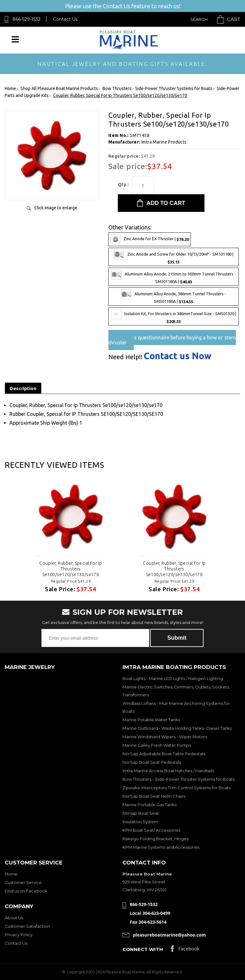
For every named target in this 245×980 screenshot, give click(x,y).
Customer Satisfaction (27, 926)
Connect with (143, 949)
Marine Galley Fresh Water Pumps (157, 745)
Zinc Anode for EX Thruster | (150, 239)
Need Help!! (125, 357)
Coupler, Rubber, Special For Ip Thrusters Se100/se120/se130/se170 (71, 569)
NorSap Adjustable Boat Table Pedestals (164, 754)
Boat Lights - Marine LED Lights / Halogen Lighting (173, 678)
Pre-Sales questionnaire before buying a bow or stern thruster (172, 340)
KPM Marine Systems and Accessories (161, 847)
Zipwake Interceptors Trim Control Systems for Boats (177, 788)
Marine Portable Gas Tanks (150, 805)
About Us (14, 918)
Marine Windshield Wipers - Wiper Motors (165, 737)
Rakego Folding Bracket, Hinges (155, 839)
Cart (234, 19)
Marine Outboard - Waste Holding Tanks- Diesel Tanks (177, 728)
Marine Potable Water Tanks (151, 720)
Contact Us (65, 19)
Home (11, 874)
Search (199, 19)
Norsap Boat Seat (141, 813)
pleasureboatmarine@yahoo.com (169, 935)
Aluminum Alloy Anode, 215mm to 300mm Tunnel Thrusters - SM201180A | (174, 277)
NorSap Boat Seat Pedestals (152, 762)
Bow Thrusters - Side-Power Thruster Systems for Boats (179, 779)
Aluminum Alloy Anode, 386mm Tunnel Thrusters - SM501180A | (174, 297)
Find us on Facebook (26, 891)
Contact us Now (178, 356)
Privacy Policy (19, 935)
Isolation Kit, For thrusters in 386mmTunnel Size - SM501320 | (174, 316)
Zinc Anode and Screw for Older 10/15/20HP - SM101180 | (174, 257)
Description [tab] (23, 388)
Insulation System (140, 822)
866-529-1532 (27, 19)
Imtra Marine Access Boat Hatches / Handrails (168, 771)
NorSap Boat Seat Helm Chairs (154, 796)
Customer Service (23, 882)
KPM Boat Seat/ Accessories (151, 830)
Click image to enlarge (56, 208)
